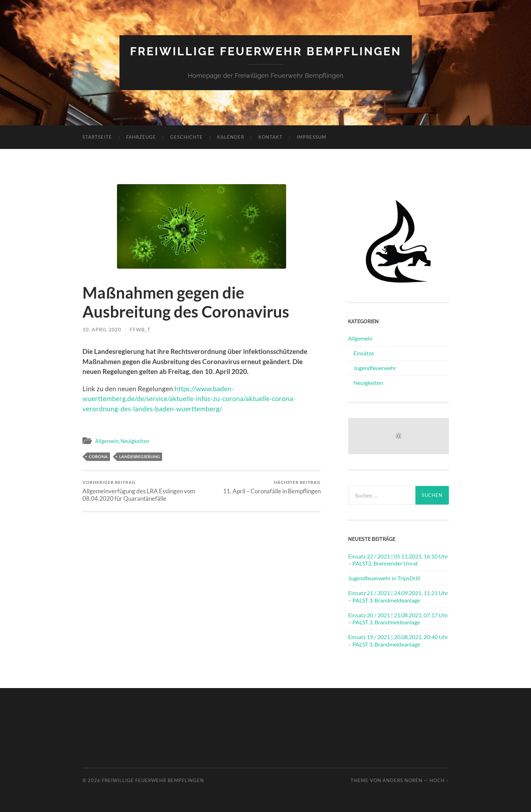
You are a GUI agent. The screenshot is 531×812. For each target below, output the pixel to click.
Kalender (231, 137)
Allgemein (107, 441)
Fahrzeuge (141, 137)
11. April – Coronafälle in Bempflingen (272, 487)
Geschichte (187, 137)
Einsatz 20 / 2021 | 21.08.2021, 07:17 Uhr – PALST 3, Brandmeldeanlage (398, 619)
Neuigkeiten (135, 441)
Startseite (97, 137)
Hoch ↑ (439, 780)
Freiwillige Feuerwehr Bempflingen (266, 51)
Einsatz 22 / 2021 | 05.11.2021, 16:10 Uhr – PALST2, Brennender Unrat (398, 560)
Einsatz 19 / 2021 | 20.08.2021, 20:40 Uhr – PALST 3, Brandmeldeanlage (398, 641)
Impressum (311, 137)
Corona (98, 457)
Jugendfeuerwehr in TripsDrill (384, 578)
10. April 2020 (102, 329)
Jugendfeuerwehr (375, 368)
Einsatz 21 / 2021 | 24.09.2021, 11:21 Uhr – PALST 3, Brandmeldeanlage (398, 596)
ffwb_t (140, 329)
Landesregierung (140, 457)
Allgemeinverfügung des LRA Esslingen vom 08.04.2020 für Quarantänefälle (141, 491)
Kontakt (270, 137)
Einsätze (364, 353)
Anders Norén (403, 780)
